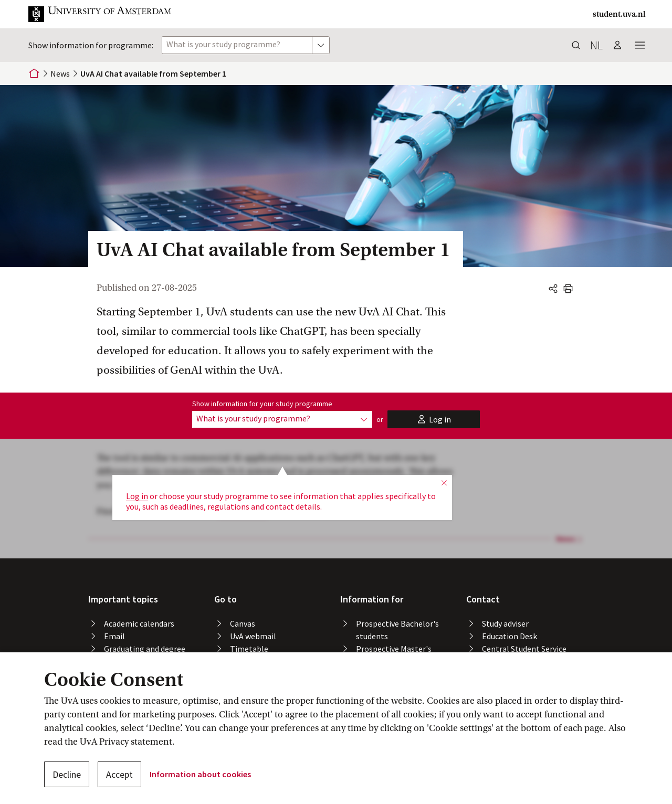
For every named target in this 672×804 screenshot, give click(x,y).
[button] (108, 14)
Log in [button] (137, 463)
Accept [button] (119, 774)
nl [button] (596, 45)
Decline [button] (67, 774)
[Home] (34, 73)
